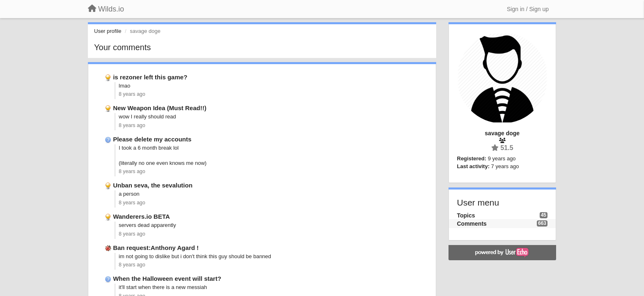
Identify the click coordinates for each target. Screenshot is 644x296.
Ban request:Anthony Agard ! (156, 248)
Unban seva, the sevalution (153, 185)
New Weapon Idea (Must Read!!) (160, 108)
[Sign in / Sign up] (528, 9)
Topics (466, 215)
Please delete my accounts (152, 139)
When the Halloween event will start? (167, 279)
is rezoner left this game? (150, 77)
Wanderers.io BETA (141, 216)
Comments (472, 224)
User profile (108, 31)
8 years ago (132, 94)
